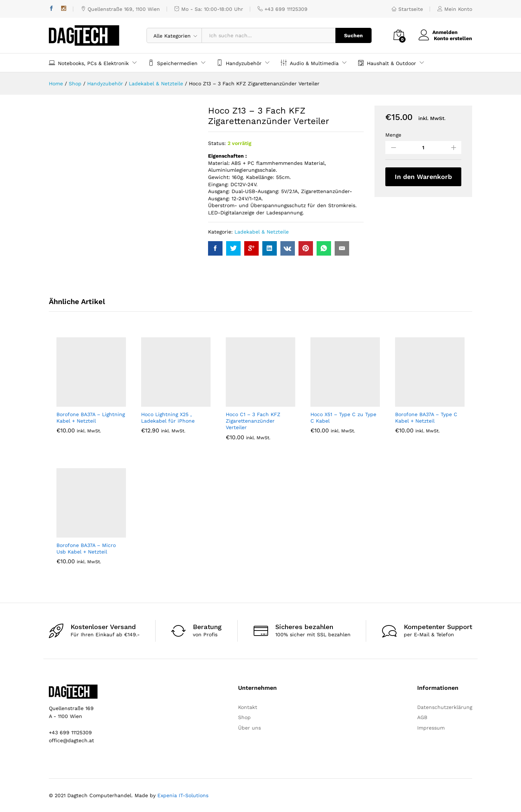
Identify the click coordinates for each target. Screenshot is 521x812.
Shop (244, 717)
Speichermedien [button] (173, 63)
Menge (393, 135)
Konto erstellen (453, 38)
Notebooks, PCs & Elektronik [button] (89, 63)
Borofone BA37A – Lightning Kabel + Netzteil (91, 418)
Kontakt (248, 707)
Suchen (353, 35)
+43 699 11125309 (283, 9)
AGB (422, 717)
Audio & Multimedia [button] (310, 63)
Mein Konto (455, 9)
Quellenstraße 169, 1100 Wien (120, 9)
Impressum (431, 728)
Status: (217, 143)
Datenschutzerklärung (445, 707)
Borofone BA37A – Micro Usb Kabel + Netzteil (86, 548)
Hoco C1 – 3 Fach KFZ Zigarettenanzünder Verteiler (253, 421)
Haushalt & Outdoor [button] (387, 63)
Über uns (249, 728)
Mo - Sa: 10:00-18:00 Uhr (209, 9)
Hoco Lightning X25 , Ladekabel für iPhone (168, 418)
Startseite (407, 9)
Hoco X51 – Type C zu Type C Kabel (343, 418)
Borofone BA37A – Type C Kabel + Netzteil (426, 418)
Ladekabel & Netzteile (262, 232)
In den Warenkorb (423, 177)
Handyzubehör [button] (239, 63)
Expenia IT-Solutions (183, 795)
